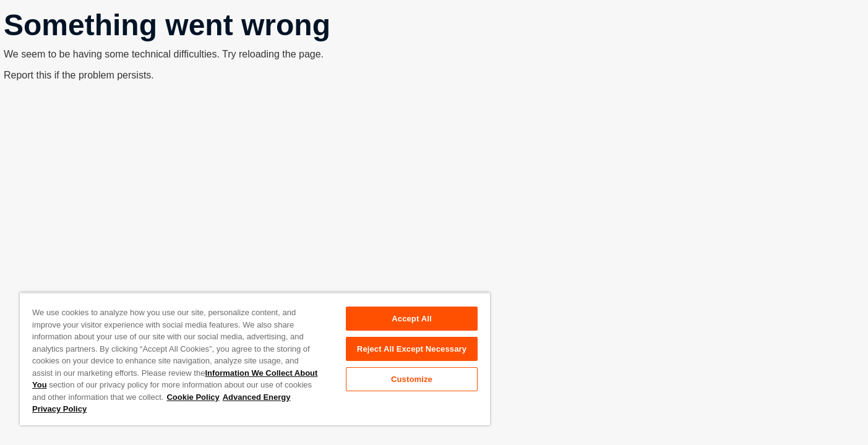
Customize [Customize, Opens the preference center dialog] (412, 379)
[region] (255, 359)
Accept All (411, 319)
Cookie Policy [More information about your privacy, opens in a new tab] (193, 397)
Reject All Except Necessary (412, 349)
